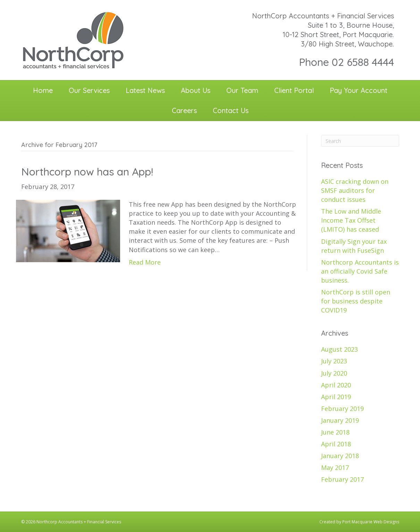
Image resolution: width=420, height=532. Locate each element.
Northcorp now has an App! (87, 172)
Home (43, 90)
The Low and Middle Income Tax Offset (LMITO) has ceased (351, 220)
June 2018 (335, 432)
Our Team (242, 90)
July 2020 (334, 373)
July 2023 (334, 361)
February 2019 (342, 409)
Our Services (89, 90)
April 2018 (336, 444)
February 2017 (342, 479)
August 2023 (339, 349)
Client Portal (294, 90)
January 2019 (340, 420)
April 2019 (336, 397)
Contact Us (231, 110)
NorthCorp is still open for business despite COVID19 (356, 301)
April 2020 (336, 385)
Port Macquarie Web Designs (371, 522)
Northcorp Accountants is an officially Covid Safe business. (360, 271)
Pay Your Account (359, 90)
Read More (145, 262)
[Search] (360, 141)
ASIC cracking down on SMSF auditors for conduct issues (355, 190)
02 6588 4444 (363, 62)
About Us (196, 90)
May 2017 (335, 467)
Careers (184, 110)
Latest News (145, 90)
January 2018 (340, 456)
